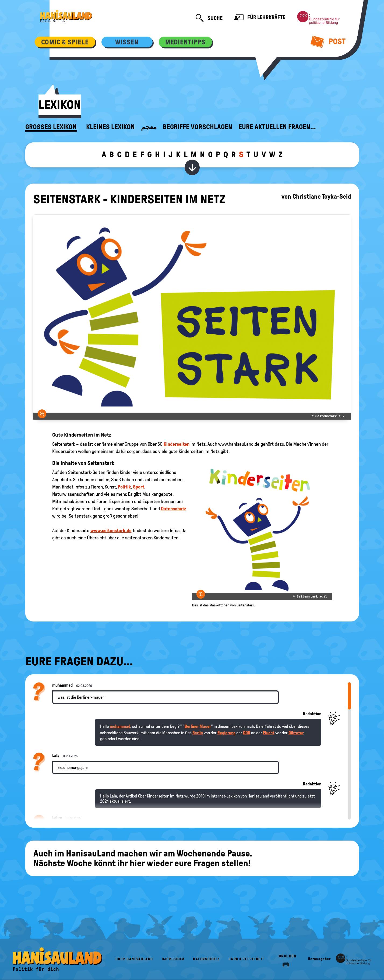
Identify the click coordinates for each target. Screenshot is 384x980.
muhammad (120, 726)
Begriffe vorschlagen (198, 127)
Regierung (226, 733)
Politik (124, 487)
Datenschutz (174, 509)
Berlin (198, 733)
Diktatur (296, 733)
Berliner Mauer (198, 726)
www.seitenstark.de (111, 531)
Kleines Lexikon (110, 127)
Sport (139, 487)
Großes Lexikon (51, 127)
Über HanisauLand (134, 959)
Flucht (269, 733)
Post (328, 41)
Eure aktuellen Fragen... (277, 127)
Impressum (173, 959)
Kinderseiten (177, 444)
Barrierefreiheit (246, 959)
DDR (247, 733)
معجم (149, 127)
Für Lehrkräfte (260, 18)
